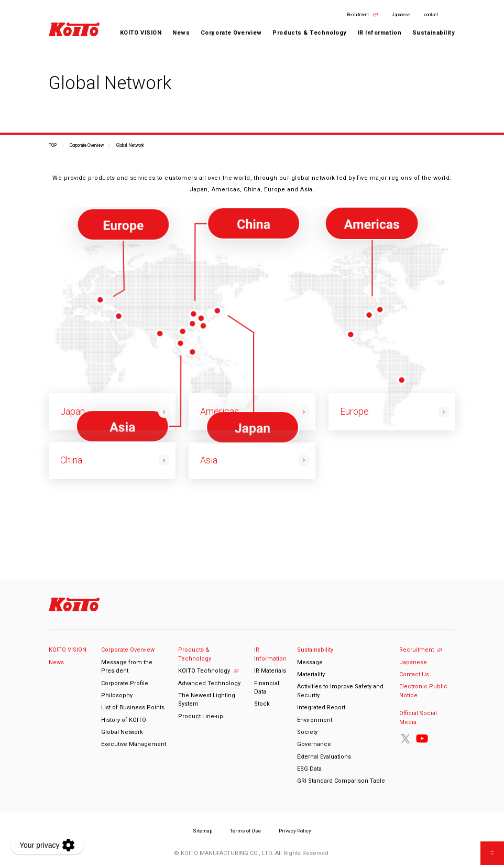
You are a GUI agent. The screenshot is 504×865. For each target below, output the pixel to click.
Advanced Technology (209, 683)
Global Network (122, 732)
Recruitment (358, 15)
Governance (314, 744)
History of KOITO (124, 720)
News (181, 33)
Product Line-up (201, 716)
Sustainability (315, 650)
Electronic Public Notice (423, 691)
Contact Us (414, 674)
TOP (53, 145)
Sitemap (202, 831)
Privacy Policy (295, 831)
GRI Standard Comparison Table (341, 781)
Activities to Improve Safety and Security (340, 691)
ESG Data (309, 769)
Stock (262, 704)
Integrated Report (321, 707)
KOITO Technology (204, 671)
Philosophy (117, 695)
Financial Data (267, 688)
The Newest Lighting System (207, 700)
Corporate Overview (87, 145)
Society (307, 732)
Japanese (401, 15)
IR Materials (270, 671)
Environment (315, 720)
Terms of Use (245, 831)
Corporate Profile (125, 683)
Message (310, 662)
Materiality (311, 674)
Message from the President (127, 667)
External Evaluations (324, 757)
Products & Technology (195, 654)
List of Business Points (133, 707)
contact (431, 15)
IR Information (270, 654)
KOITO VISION (141, 33)
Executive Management (134, 744)
